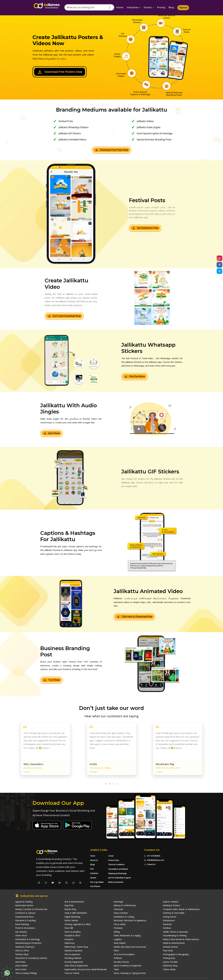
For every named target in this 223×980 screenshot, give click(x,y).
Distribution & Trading (124, 917)
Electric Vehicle (71, 920)
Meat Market (120, 943)
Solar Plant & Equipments (76, 966)
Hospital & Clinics (72, 935)
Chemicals (118, 909)
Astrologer (118, 902)
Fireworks (167, 924)
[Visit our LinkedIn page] (60, 883)
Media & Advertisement (174, 943)
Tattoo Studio (169, 969)
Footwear (118, 928)
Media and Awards (116, 882)
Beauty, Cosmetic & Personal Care (31, 909)
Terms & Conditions (116, 865)
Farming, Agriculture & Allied (77, 924)
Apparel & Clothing (24, 902)
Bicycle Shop (70, 909)
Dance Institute (121, 913)
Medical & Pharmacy (25, 947)
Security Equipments (74, 962)
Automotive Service (24, 905)
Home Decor (21, 935)
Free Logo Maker (97, 882)
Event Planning (22, 924)
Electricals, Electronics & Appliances (130, 920)
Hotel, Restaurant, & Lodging (127, 935)
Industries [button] (133, 7)
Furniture (167, 928)
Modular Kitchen (170, 947)
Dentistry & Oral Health (174, 913)
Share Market (21, 966)
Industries (94, 873)
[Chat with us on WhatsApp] (73, 883)
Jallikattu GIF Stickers (70, 133)
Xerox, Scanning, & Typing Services (130, 973)
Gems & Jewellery (73, 932)
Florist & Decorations (25, 928)
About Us (94, 860)
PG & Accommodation (124, 954)
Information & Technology (27, 939)
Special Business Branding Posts (154, 140)
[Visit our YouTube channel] (53, 883)
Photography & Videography (176, 954)
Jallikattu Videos (145, 121)
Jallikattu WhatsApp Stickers (73, 127)
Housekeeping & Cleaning (175, 935)
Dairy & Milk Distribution (76, 913)
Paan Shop (168, 951)
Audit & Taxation (171, 902)
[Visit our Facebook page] (39, 883)
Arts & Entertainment (74, 902)
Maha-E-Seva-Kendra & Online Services (181, 939)
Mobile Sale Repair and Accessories (130, 947)
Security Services (121, 962)
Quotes (93, 878)
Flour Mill (69, 928)
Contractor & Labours (25, 913)
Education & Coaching (25, 920)
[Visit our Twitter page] (46, 883)
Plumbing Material (73, 958)
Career (111, 856)
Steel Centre (21, 969)
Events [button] (148, 7)
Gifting (117, 932)
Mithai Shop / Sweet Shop (76, 947)
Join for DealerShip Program (120, 878)
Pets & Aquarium (72, 954)
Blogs (92, 865)
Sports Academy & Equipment (127, 966)
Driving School (169, 917)
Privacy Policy (114, 860)
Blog (171, 7)
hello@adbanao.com (154, 860)
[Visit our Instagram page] (66, 883)
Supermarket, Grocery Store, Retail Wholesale (85, 969)
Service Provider (170, 962)
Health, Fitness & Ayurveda (175, 932)
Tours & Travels (72, 973)
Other (116, 951)
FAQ (92, 869)
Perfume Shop (22, 954)
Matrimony (69, 943)
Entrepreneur (169, 920)
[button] (106, 784)
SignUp (183, 7)
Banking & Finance (171, 905)
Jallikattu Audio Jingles (149, 127)
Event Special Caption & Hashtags (155, 133)
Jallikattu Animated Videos (72, 140)
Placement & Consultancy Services (31, 958)
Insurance (69, 939)
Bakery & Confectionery (125, 905)
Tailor (116, 969)
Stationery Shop (170, 966)
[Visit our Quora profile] (80, 883)
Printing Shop (169, 958)
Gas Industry (21, 932)
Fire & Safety (120, 924)
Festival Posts (66, 121)
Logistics (118, 939)
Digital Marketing (72, 917)
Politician (118, 958)
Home (120, 7)
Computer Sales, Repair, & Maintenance (181, 909)
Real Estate (20, 962)
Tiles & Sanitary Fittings (26, 973)
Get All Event (95, 886)
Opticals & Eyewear (73, 951)
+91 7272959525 (152, 856)
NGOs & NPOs (22, 951)
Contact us (150, 864)
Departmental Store (24, 917)
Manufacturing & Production (28, 943)
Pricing (161, 7)
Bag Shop (69, 905)
